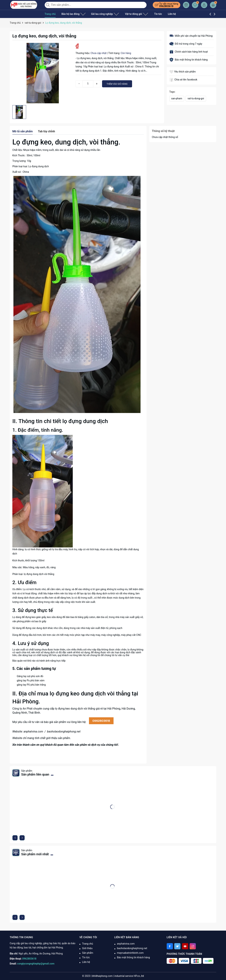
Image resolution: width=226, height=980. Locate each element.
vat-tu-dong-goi (196, 98)
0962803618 (166, 6)
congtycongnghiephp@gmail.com (36, 964)
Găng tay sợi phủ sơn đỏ (30, 676)
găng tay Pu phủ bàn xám (31, 680)
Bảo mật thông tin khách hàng (133, 957)
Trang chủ (50, 14)
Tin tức (149, 14)
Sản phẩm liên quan (35, 774)
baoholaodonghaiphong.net (64, 732)
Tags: (172, 92)
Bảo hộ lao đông (72, 14)
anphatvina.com (33, 732)
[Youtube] (185, 946)
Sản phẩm (88, 953)
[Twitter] (177, 946)
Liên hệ (163, 14)
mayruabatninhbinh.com (130, 953)
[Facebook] (170, 946)
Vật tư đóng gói (129, 14)
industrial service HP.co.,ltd (129, 976)
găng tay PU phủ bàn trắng (31, 685)
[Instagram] (193, 946)
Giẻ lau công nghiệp (101, 14)
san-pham (177, 98)
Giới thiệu (87, 948)
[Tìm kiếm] (48, 5)
